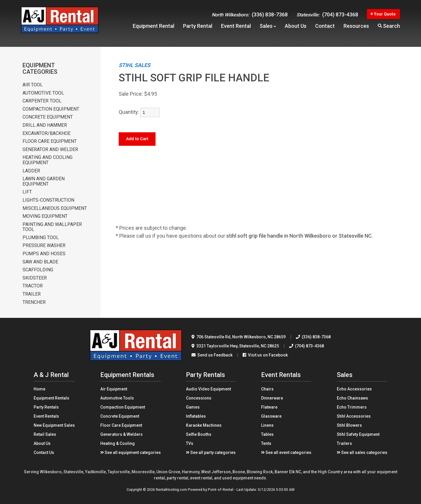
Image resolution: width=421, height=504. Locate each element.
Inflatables (196, 416)
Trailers (344, 443)
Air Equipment (114, 389)
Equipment (153, 28)
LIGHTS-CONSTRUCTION (48, 200)
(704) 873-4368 (327, 17)
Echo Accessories (354, 389)
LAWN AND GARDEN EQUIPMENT (44, 181)
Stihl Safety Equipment (358, 434)
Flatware (269, 407)
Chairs (267, 389)
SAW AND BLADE (40, 262)
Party (198, 28)
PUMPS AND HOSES (44, 254)
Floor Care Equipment (121, 425)
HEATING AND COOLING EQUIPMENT (48, 160)
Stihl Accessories (354, 416)
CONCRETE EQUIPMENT (48, 117)
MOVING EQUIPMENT (45, 216)
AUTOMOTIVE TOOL (43, 93)
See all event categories (286, 452)
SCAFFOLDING (38, 270)
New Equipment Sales (54, 425)
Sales (268, 28)
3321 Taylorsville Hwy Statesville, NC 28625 (235, 346)
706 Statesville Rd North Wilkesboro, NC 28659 (239, 337)
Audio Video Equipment (208, 389)
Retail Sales (45, 434)
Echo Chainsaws (352, 398)
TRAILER (32, 294)
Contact (325, 28)
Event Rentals (46, 416)
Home (39, 389)
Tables (267, 434)
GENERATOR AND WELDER (50, 150)
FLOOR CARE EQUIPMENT (50, 141)
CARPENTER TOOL (42, 101)
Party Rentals (46, 407)
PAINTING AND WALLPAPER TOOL (52, 227)
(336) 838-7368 (250, 17)
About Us (42, 443)
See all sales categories (362, 452)
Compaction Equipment (123, 407)
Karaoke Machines (204, 425)
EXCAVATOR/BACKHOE (46, 133)
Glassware (271, 416)
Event (236, 28)
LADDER (31, 171)
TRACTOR (33, 286)
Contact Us (44, 452)
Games (193, 407)
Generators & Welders (121, 434)
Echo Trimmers (352, 407)
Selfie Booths (199, 434)
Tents (266, 443)
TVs (190, 443)
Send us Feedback (212, 355)
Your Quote (383, 16)
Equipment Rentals (51, 398)
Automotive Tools (117, 398)
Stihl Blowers (349, 425)
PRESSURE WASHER (44, 246)
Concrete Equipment (120, 416)
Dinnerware (272, 398)
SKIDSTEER (35, 278)
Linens (267, 425)
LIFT (27, 192)
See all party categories (211, 452)
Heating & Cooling (118, 443)
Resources (356, 28)
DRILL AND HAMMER (45, 125)
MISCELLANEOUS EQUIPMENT (55, 208)
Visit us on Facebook (265, 355)
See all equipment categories (131, 452)
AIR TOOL (33, 85)
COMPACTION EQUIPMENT (51, 109)
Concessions (199, 398)
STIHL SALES (134, 65)
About (296, 28)
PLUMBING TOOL (41, 238)
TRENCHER (34, 302)
